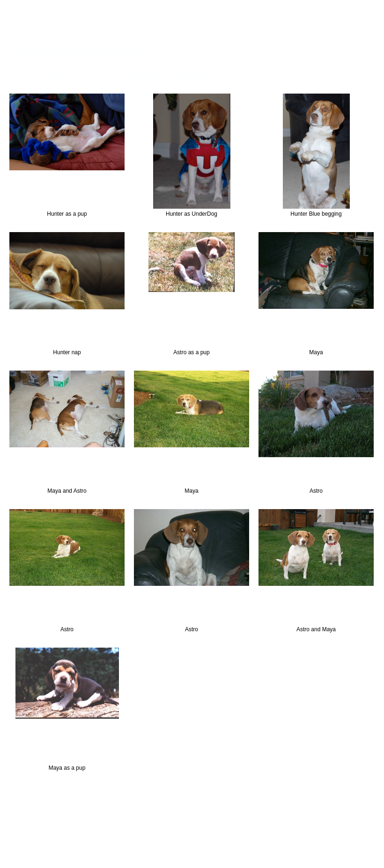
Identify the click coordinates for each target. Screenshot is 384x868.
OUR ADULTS (248, 55)
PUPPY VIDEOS (225, 62)
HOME (174, 55)
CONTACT (179, 62)
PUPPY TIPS (294, 55)
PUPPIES (206, 55)
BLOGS (331, 55)
